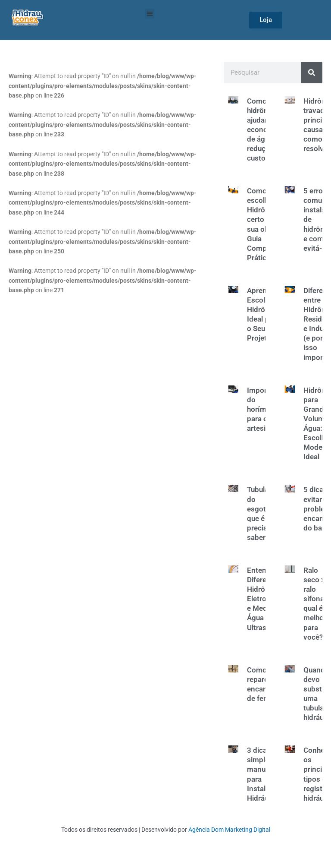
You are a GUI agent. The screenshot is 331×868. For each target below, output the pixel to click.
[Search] (312, 73)
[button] (150, 14)
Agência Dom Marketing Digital (229, 830)
